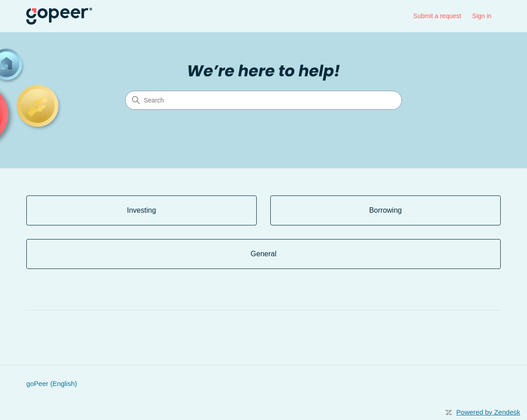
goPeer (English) (52, 383)
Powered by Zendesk (488, 412)
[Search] (263, 100)
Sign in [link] (482, 16)
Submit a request (437, 16)
